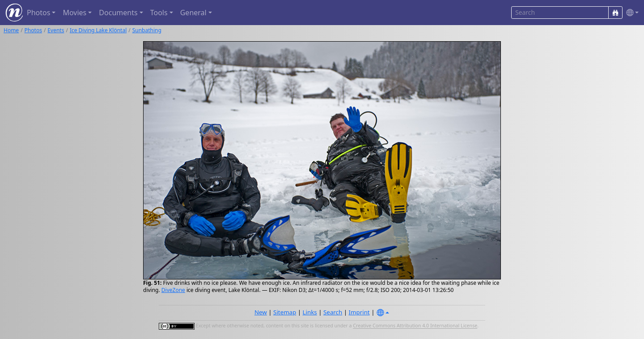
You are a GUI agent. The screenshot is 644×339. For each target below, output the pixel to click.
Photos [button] (38, 13)
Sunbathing (147, 30)
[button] (631, 13)
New (261, 312)
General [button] (193, 13)
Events (56, 30)
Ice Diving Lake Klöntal (98, 30)
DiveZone (173, 290)
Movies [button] (74, 13)
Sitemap (285, 312)
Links (310, 312)
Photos (33, 30)
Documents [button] (118, 13)
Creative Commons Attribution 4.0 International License (415, 326)
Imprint (359, 312)
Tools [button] (159, 13)
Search (333, 312)
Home (11, 30)
